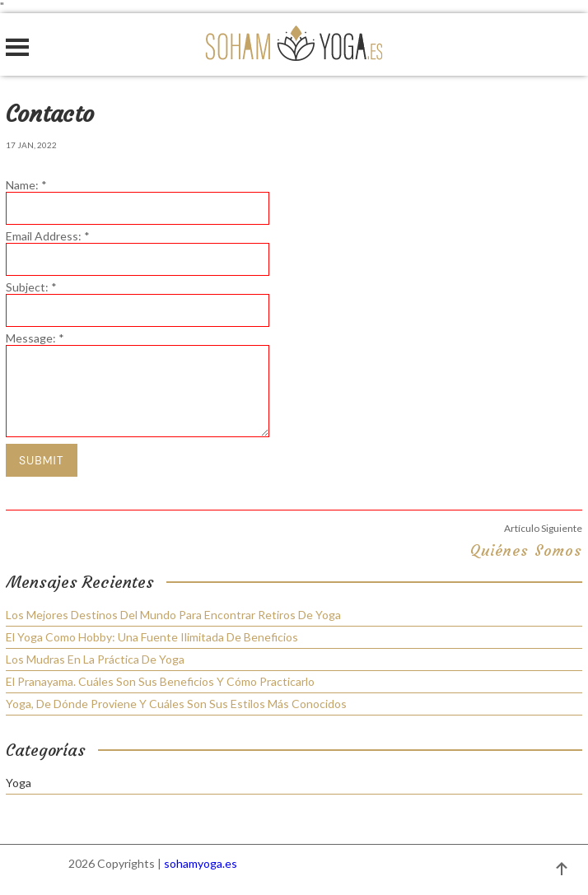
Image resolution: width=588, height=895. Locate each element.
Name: (26, 185)
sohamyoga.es (201, 863)
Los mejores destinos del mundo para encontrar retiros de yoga (173, 615)
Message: (35, 338)
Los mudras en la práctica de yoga (95, 659)
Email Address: (48, 236)
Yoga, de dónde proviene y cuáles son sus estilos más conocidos (176, 704)
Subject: (31, 287)
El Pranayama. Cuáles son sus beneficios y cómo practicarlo (160, 681)
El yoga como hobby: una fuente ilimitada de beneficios (152, 637)
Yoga (19, 783)
